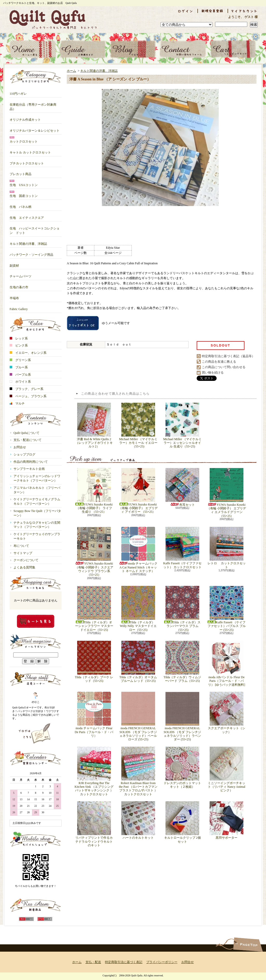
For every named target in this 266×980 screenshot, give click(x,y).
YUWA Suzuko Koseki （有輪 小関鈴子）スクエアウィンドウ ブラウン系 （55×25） (94, 552)
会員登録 (213, 11)
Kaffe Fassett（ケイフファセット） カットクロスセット (182, 548)
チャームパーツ (21, 274)
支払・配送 (93, 962)
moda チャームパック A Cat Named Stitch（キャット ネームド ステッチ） (138, 550)
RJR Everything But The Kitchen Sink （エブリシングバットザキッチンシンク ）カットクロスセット (94, 771)
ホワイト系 (20, 382)
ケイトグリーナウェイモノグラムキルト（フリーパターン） (37, 501)
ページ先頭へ (248, 944)
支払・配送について (83, 49)
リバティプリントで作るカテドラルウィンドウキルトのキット (94, 824)
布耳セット (182, 487)
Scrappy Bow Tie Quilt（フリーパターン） (37, 513)
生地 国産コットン (24, 194)
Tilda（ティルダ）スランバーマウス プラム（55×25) (182, 609)
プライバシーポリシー (162, 962)
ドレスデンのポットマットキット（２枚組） (182, 768)
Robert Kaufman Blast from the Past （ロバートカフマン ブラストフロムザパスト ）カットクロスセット (138, 771)
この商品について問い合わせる (224, 367)
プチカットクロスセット (27, 161)
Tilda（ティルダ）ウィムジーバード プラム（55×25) (182, 662)
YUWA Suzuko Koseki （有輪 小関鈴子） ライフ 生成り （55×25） (94, 491)
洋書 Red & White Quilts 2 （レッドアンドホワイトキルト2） (94, 426)
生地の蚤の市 (19, 285)
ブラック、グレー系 (26, 389)
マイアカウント (244, 11)
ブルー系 (19, 367)
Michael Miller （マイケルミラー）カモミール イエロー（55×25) (138, 426)
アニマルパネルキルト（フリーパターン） (37, 490)
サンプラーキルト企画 (29, 469)
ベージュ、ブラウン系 (28, 396)
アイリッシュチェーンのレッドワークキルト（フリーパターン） (37, 478)
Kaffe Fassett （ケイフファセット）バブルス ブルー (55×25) (227, 609)
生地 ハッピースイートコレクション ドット (35, 229)
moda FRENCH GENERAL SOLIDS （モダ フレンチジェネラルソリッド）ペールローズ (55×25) (138, 716)
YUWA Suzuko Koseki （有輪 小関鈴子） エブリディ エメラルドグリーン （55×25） (227, 493)
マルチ (17, 403)
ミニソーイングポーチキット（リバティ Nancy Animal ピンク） (227, 770)
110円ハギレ (18, 92)
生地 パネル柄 (21, 205)
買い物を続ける (213, 373)
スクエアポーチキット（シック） (227, 713)
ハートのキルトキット (138, 820)
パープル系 (20, 375)
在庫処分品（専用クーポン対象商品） (33, 105)
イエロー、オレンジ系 (28, 353)
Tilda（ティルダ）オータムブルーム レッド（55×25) (138, 662)
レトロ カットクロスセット (227, 548)
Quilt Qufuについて (26, 433)
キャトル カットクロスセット (30, 150)
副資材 (14, 264)
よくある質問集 (24, 567)
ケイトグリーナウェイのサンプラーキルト (37, 536)
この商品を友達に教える (219, 362)
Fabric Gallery (19, 307)
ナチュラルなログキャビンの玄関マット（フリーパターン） (37, 525)
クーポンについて (26, 560)
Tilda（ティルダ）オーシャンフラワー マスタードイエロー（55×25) (94, 609)
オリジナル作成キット (25, 118)
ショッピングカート (233, 49)
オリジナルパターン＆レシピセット (35, 129)
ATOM (45, 919)
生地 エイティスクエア (27, 216)
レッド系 (19, 338)
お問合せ (183, 49)
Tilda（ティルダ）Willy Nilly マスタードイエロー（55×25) (138, 609)
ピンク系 (19, 345)
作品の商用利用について (31, 462)
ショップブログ (133, 49)
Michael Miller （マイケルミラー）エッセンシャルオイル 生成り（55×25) (182, 426)
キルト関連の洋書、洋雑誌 (28, 242)
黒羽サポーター (227, 820)
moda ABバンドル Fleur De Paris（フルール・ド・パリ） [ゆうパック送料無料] (227, 664)
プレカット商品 (21, 172)
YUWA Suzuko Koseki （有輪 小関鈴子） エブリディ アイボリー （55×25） (138, 491)
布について (21, 546)
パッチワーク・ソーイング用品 (31, 253)
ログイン (185, 11)
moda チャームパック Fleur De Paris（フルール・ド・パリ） (94, 715)
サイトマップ (23, 553)
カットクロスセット (24, 140)
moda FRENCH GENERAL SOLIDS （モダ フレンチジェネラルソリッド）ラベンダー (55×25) (182, 716)
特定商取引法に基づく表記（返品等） (228, 356)
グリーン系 (20, 360)
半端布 (14, 296)
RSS (26, 919)
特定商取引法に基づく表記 (124, 962)
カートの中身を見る (36, 621)
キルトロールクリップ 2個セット (182, 822)
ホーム (33, 49)
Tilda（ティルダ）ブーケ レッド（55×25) (94, 662)
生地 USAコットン (24, 183)
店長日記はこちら (36, 733)
